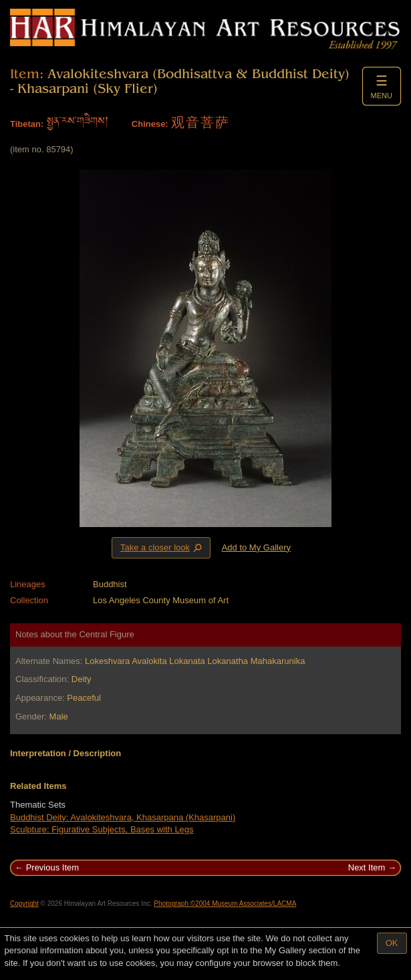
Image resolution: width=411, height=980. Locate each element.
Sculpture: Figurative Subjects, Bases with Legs (102, 829)
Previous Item (52, 867)
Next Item (367, 867)
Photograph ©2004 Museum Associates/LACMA (225, 904)
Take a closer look (162, 547)
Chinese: (150, 124)
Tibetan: (27, 124)
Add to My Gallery (256, 547)
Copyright (24, 904)
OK (392, 943)
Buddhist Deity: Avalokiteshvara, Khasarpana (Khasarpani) (123, 817)
